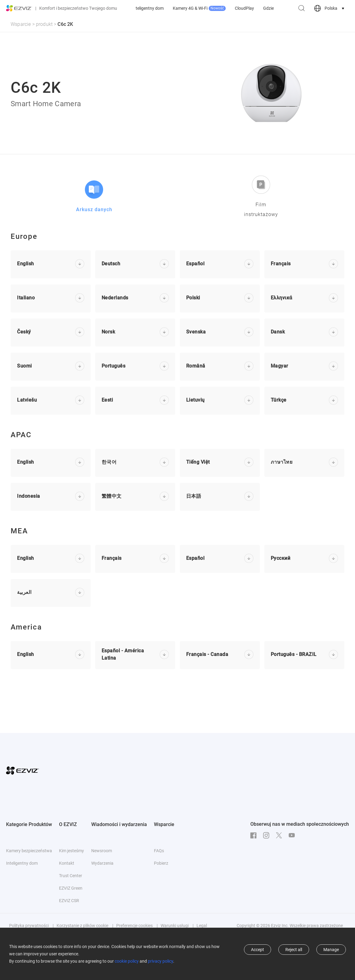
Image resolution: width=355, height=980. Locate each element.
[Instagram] (268, 835)
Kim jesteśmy (71, 851)
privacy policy (160, 961)
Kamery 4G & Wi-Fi (262, 8)
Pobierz (161, 863)
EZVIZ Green (71, 888)
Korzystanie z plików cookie (82, 926)
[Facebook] (255, 835)
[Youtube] (293, 835)
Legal (202, 926)
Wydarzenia (102, 863)
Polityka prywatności (29, 926)
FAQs (159, 851)
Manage (331, 950)
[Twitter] (280, 835)
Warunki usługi (175, 926)
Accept (258, 950)
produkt (44, 24)
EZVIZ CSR (69, 901)
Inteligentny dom (211, 8)
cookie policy (127, 961)
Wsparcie (21, 24)
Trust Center (71, 876)
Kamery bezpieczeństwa (163, 8)
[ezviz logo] (19, 8)
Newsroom (102, 851)
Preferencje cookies (134, 926)
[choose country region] (330, 8)
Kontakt (67, 863)
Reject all (294, 950)
